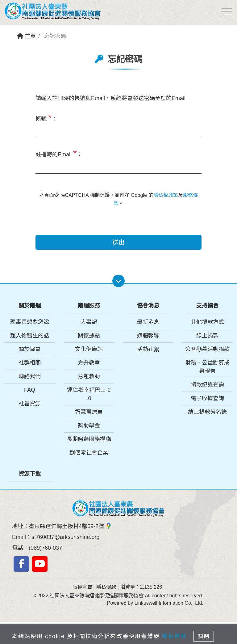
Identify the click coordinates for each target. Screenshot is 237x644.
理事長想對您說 (30, 322)
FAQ (30, 390)
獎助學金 (89, 426)
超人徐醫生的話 (30, 336)
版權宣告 (82, 587)
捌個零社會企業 (89, 453)
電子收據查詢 (207, 398)
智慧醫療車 (89, 412)
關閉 (204, 636)
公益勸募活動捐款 (207, 349)
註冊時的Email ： (59, 153)
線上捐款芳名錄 (207, 412)
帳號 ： (46, 118)
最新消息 (148, 322)
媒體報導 (148, 336)
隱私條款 (106, 587)
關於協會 (30, 349)
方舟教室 (89, 363)
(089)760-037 (45, 548)
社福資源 (30, 404)
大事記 (89, 322)
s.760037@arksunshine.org (65, 537)
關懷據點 (89, 336)
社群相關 (30, 363)
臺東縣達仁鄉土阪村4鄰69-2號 (70, 526)
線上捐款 (207, 336)
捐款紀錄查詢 (207, 385)
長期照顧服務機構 (89, 439)
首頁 (26, 36)
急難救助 (89, 376)
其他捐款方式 (207, 322)
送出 (118, 242)
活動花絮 (148, 349)
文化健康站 (89, 349)
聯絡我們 (30, 376)
